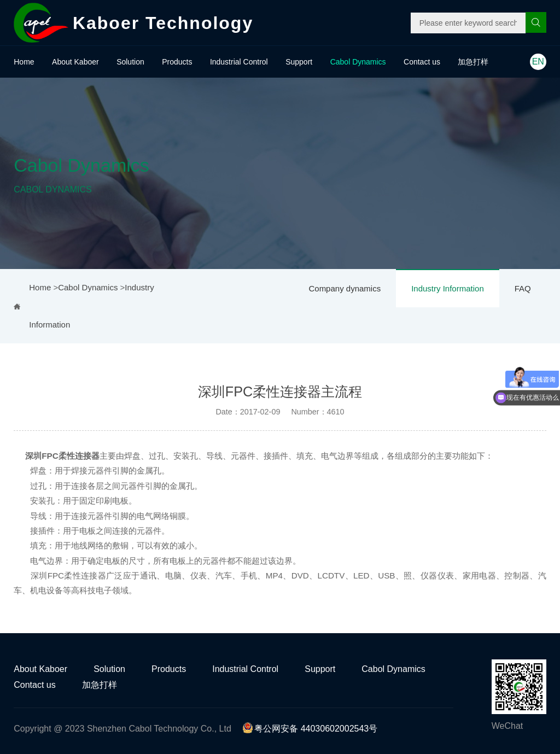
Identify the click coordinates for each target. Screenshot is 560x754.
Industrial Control (239, 62)
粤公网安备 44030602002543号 (310, 729)
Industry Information (448, 288)
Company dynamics (345, 288)
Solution (130, 62)
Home (24, 62)
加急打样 (473, 62)
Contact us (422, 62)
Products (177, 62)
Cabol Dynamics (358, 62)
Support (299, 62)
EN (538, 62)
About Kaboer (75, 62)
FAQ (523, 288)
